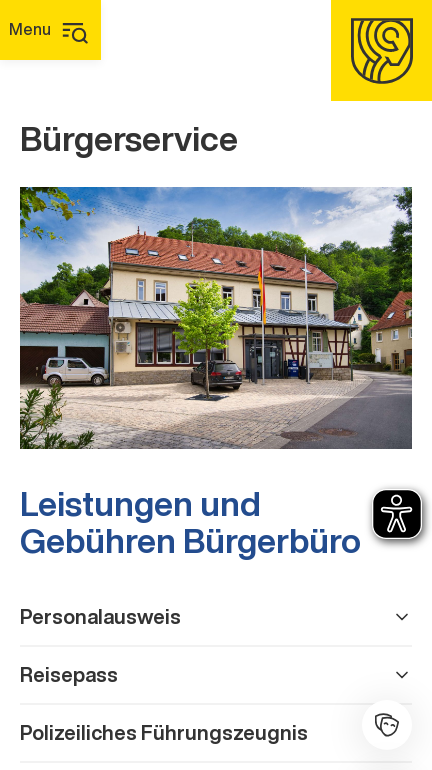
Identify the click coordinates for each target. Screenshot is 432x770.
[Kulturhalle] (387, 725)
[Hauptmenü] (50, 30)
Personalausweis (216, 616)
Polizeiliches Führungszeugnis (216, 732)
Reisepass (216, 674)
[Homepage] (381, 50)
